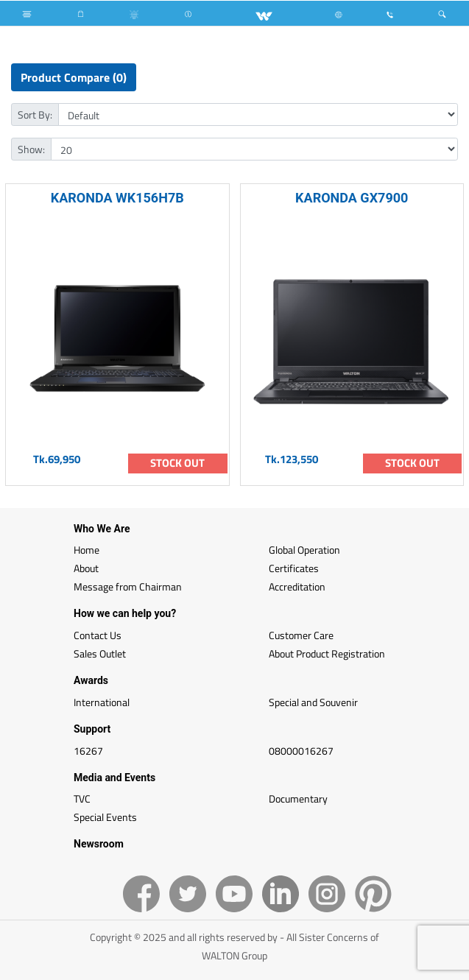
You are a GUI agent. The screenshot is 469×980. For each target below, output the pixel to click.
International (102, 702)
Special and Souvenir (313, 702)
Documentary (298, 799)
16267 (88, 751)
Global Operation (304, 550)
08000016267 (301, 751)
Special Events (105, 817)
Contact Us (98, 635)
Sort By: (35, 114)
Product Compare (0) (74, 77)
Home (87, 550)
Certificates (294, 568)
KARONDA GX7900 (352, 198)
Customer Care (301, 635)
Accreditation (297, 586)
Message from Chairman (128, 586)
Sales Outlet (100, 653)
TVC (82, 799)
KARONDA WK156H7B (117, 198)
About (86, 568)
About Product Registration (327, 653)
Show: (31, 149)
